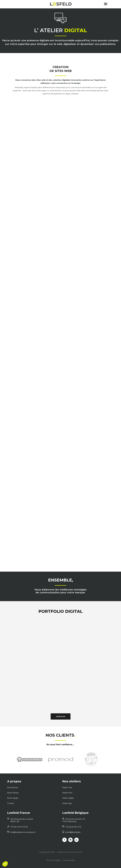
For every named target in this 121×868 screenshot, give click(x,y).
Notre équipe (13, 798)
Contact (11, 803)
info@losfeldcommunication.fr (21, 832)
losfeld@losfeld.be (71, 832)
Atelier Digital (68, 798)
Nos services (13, 787)
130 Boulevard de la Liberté (33, 820)
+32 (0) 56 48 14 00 (72, 827)
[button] (5, 864)
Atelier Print (67, 793)
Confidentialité (69, 860)
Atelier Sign (67, 803)
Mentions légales (53, 860)
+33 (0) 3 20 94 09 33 (18, 827)
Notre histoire (13, 793)
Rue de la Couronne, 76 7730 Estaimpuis (74, 820)
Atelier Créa (67, 787)
